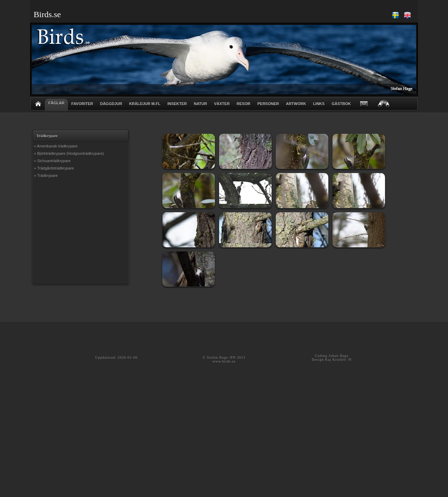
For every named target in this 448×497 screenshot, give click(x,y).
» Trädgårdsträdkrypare (54, 168)
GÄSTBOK (341, 104)
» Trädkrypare (46, 175)
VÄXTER (222, 104)
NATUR (201, 104)
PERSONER (268, 104)
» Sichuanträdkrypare (52, 161)
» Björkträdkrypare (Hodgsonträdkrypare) (69, 153)
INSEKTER (177, 104)
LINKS (319, 104)
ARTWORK (296, 104)
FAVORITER (82, 104)
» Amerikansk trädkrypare (56, 146)
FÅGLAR (56, 103)
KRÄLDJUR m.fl (145, 104)
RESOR (243, 104)
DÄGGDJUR (111, 104)
